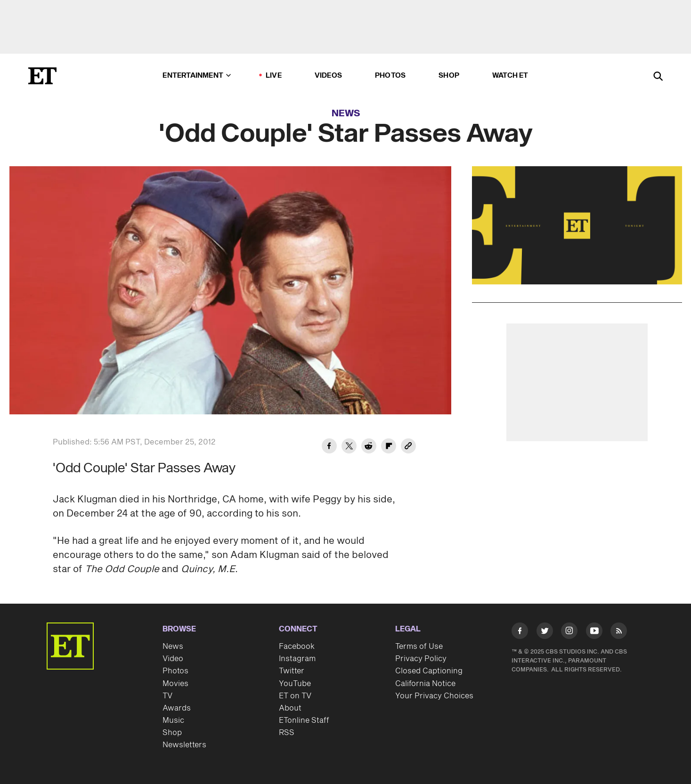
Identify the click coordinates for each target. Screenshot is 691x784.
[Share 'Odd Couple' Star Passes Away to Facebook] (329, 447)
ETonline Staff (304, 720)
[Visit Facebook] (520, 633)
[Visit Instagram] (569, 633)
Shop (449, 76)
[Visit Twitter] (545, 633)
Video (173, 659)
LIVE (274, 76)
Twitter (292, 671)
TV (167, 696)
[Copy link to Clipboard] (408, 447)
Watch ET (510, 76)
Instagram (297, 659)
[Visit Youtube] (594, 633)
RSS (287, 733)
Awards (177, 708)
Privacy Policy (421, 659)
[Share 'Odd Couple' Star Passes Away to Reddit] (369, 447)
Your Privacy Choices (434, 696)
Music (173, 720)
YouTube (295, 684)
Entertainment (197, 76)
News (346, 113)
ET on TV (295, 696)
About (290, 708)
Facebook (297, 647)
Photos (390, 76)
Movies (175, 684)
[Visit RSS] (619, 633)
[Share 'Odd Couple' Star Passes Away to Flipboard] (389, 447)
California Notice (425, 684)
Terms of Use (419, 647)
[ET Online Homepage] (42, 76)
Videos (328, 76)
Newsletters (184, 745)
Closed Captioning (429, 671)
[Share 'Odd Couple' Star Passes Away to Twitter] (349, 447)
